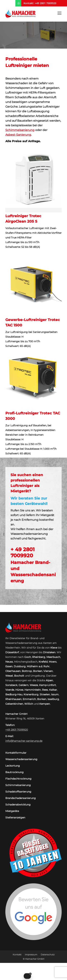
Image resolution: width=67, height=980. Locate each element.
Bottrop (27, 671)
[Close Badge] (30, 974)
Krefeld (43, 662)
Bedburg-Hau (14, 694)
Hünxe (19, 690)
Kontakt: (29, 3)
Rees (45, 690)
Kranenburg (31, 694)
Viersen (48, 671)
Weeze (34, 685)
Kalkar (53, 690)
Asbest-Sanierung (18, 135)
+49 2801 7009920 (46, 3)
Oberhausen (13, 671)
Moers (53, 662)
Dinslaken (49, 652)
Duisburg (20, 666)
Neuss (9, 662)
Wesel (9, 676)
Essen (9, 666)
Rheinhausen (13, 699)
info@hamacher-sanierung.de (24, 741)
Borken (38, 671)
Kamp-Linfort (48, 685)
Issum (55, 694)
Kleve (54, 648)
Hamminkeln (33, 690)
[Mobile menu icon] (59, 13)
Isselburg (53, 699)
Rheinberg (39, 657)
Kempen (45, 704)
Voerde (10, 690)
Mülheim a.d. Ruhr (38, 666)
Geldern (23, 685)
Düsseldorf (12, 652)
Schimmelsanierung (20, 130)
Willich (29, 704)
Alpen (49, 680)
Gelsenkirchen (14, 704)
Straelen (45, 694)
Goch (28, 657)
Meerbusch (53, 657)
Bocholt (19, 676)
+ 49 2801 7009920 (23, 552)
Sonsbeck (11, 685)
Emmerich (29, 699)
